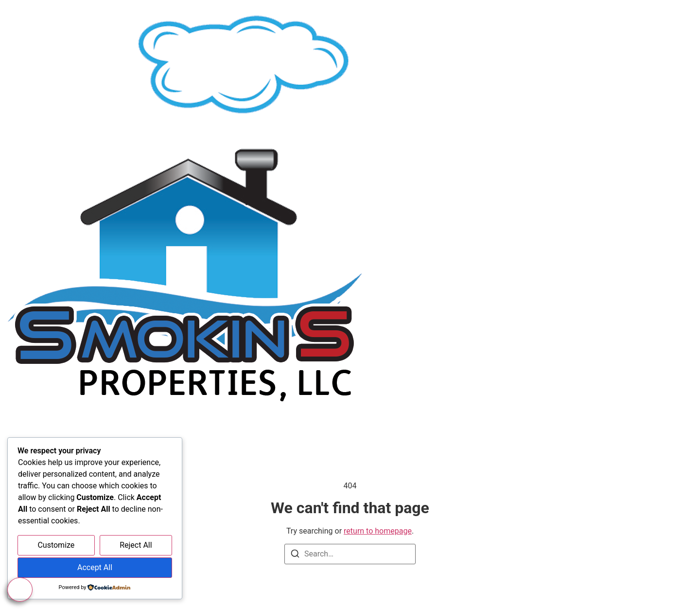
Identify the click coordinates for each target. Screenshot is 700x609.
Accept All (95, 567)
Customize (56, 545)
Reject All (136, 545)
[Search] (295, 555)
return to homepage (378, 531)
